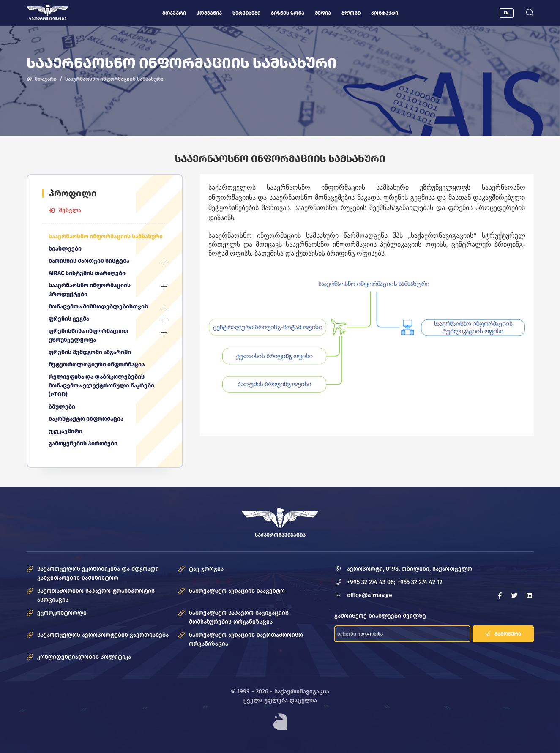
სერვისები (246, 13)
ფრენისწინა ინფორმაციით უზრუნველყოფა (89, 336)
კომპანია (209, 13)
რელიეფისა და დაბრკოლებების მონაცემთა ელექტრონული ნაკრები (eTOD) (101, 386)
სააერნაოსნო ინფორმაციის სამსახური (106, 236)
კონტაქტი (385, 13)
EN (506, 13)
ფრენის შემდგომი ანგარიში (90, 352)
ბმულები (62, 407)
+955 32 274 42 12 (420, 582)
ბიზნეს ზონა (288, 13)
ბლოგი (351, 13)
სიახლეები (65, 249)
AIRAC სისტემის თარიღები (87, 273)
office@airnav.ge (370, 595)
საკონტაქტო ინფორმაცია (86, 419)
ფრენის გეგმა (69, 319)
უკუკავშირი (66, 431)
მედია (323, 13)
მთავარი (174, 13)
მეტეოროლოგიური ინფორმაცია (97, 364)
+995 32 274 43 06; (371, 582)
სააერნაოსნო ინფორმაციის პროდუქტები (90, 290)
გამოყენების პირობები (83, 443)
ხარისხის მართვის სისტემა (89, 261)
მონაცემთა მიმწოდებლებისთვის (98, 307)
